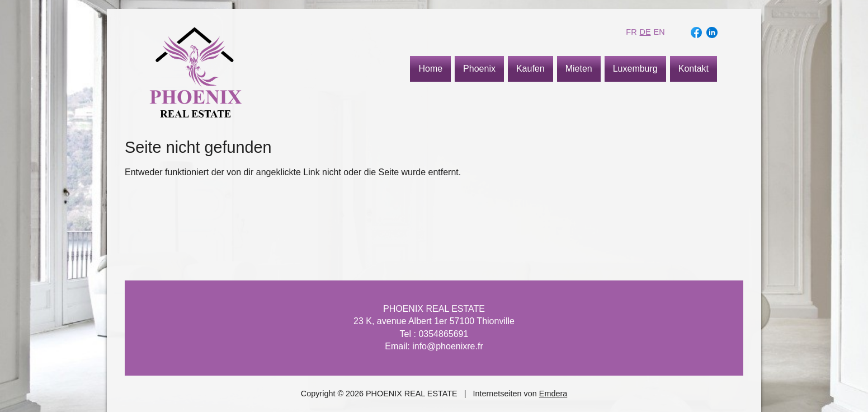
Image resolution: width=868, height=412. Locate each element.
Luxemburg (635, 69)
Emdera (553, 394)
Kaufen (530, 69)
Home (430, 69)
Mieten (579, 69)
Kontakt (694, 69)
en (659, 32)
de (645, 32)
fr (631, 32)
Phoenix (479, 69)
